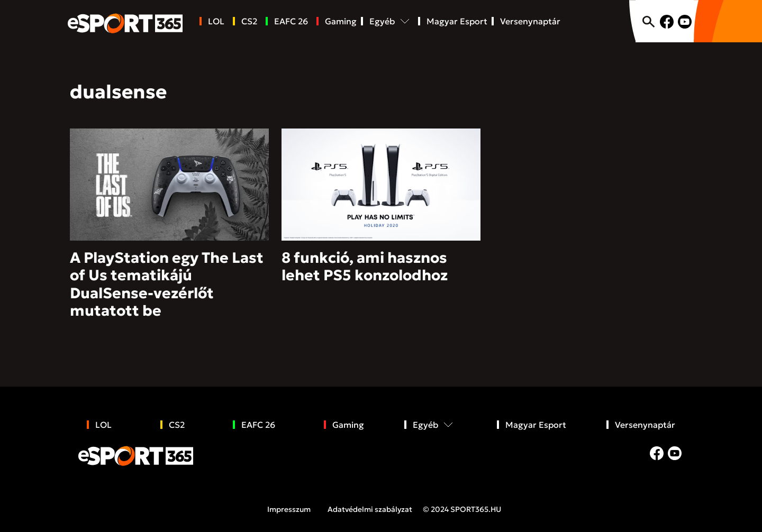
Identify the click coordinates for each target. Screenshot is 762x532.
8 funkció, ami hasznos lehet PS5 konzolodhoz (365, 267)
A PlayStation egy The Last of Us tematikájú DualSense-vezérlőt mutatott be (167, 285)
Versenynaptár (530, 21)
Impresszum (289, 509)
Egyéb (382, 21)
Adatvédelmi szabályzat (370, 509)
